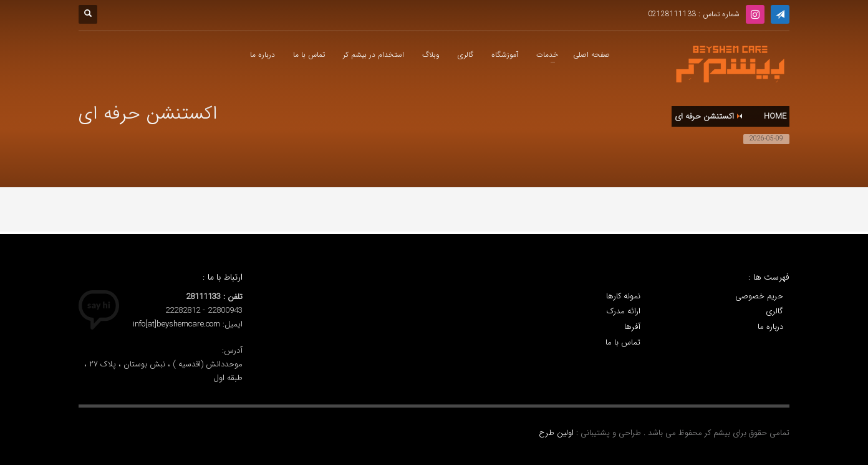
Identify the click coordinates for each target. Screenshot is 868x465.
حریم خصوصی (759, 296)
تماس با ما (623, 343)
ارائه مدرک (624, 311)
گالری (774, 311)
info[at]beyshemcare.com (176, 324)
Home (775, 116)
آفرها (632, 327)
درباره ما (770, 327)
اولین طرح (557, 433)
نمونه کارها (623, 296)
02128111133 (672, 14)
